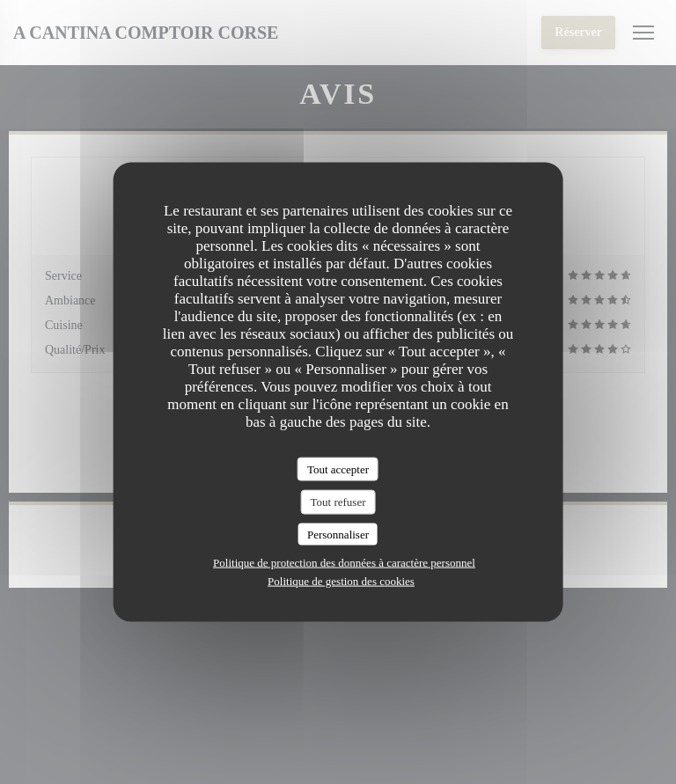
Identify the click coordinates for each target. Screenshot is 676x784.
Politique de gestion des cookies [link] (341, 581)
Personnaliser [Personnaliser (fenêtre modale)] (338, 534)
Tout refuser (338, 502)
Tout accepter (338, 469)
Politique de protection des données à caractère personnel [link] (344, 563)
